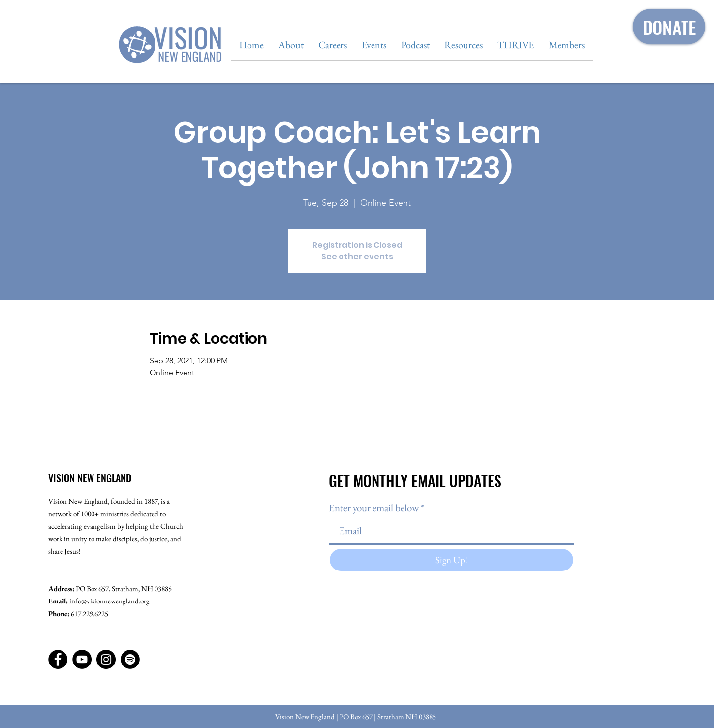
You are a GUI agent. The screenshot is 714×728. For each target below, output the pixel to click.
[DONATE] (669, 27)
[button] (291, 45)
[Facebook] (58, 659)
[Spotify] (130, 659)
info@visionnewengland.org (109, 601)
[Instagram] (106, 659)
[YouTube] (82, 659)
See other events (357, 257)
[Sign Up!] (451, 560)
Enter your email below (374, 508)
